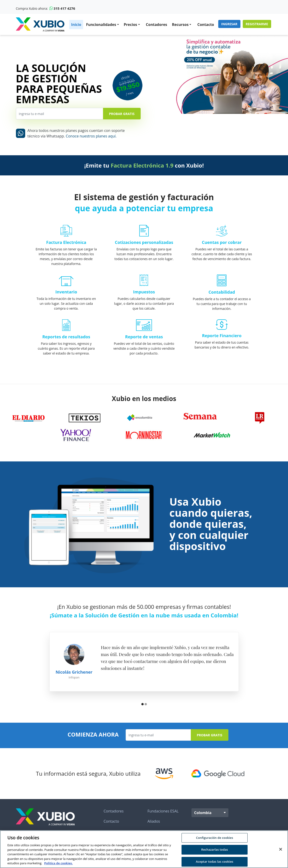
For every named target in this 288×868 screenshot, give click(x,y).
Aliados (154, 821)
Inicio (76, 25)
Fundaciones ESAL (163, 811)
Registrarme (257, 24)
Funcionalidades (101, 25)
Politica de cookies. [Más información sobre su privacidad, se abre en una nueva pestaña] (58, 863)
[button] (142, 705)
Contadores (157, 25)
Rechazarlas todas (215, 849)
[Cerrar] (281, 849)
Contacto (206, 25)
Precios (130, 25)
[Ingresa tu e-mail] (60, 114)
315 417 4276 (62, 8)
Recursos (180, 25)
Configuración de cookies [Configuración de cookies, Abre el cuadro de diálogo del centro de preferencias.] (215, 838)
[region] (144, 849)
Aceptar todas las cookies (215, 862)
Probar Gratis (122, 114)
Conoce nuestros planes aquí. (91, 136)
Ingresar (229, 24)
